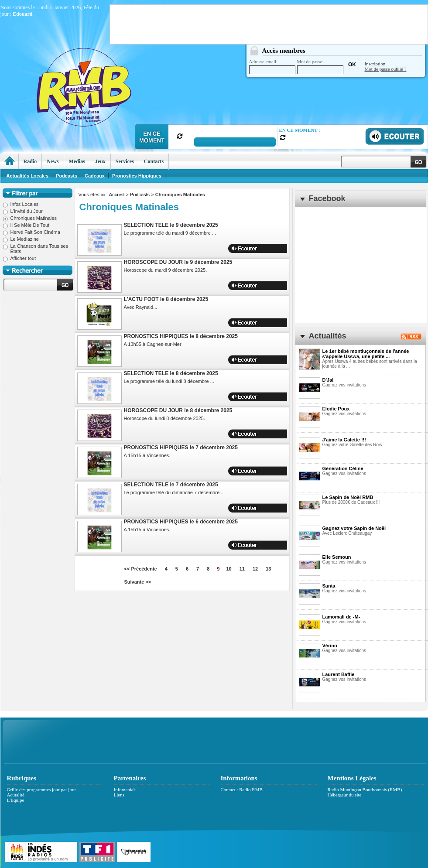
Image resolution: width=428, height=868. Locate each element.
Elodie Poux (336, 409)
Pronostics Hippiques (137, 176)
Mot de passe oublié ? (386, 69)
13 (268, 569)
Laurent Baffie (339, 674)
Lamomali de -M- (341, 617)
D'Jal (328, 380)
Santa (329, 586)
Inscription (375, 64)
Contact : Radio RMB (242, 789)
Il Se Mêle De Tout (26, 225)
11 (242, 569)
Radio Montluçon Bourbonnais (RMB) (365, 789)
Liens (119, 795)
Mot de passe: (320, 67)
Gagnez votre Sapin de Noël (354, 528)
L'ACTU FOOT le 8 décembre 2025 (166, 299)
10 (229, 569)
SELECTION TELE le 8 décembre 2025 (171, 373)
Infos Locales (21, 204)
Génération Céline (343, 468)
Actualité (16, 795)
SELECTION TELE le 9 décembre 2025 (171, 225)
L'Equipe (16, 800)
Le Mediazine (21, 239)
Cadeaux (95, 176)
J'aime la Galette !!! (344, 440)
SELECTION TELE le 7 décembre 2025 (171, 485)
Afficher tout (19, 258)
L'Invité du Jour (23, 211)
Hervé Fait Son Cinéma (31, 232)
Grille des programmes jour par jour (42, 789)
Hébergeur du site (345, 795)
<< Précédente (141, 569)
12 (255, 569)
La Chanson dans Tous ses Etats (36, 249)
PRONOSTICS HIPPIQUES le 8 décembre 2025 (181, 336)
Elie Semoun (337, 557)
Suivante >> (138, 582)
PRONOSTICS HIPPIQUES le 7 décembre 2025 (181, 448)
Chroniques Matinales (30, 218)
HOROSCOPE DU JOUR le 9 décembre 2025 (178, 262)
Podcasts (140, 195)
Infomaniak (125, 789)
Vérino (330, 646)
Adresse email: (272, 67)
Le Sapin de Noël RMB (348, 497)
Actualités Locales (28, 176)
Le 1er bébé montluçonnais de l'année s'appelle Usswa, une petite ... (366, 354)
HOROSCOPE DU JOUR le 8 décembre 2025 (178, 410)
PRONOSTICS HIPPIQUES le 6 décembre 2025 (181, 522)
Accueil (117, 195)
